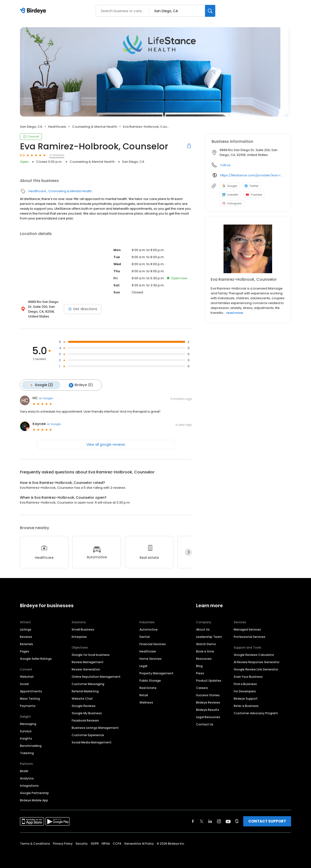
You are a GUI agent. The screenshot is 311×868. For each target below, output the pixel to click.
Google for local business (91, 654)
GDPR (95, 842)
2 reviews (57, 155)
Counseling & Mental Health (95, 127)
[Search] (210, 11)
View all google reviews (106, 443)
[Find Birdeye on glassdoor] (237, 820)
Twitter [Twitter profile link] (252, 186)
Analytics (27, 777)
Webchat (27, 675)
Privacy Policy (63, 842)
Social (24, 683)
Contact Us (205, 723)
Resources (204, 657)
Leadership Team (209, 636)
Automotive (149, 628)
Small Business (83, 628)
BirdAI (24, 770)
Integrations (29, 784)
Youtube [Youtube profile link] (254, 195)
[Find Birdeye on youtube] (228, 820)
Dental (145, 636)
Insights (26, 737)
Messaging (28, 723)
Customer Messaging (88, 683)
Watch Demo (206, 643)
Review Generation (86, 668)
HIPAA (106, 842)
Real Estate (148, 687)
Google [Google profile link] (230, 186)
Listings (26, 628)
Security (82, 842)
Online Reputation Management (96, 675)
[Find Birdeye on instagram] (219, 820)
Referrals (26, 643)
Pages (25, 650)
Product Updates (209, 679)
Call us (225, 165)
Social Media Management (92, 741)
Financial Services (153, 643)
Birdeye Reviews (208, 701)
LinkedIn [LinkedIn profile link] (230, 195)
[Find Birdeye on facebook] (193, 820)
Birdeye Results (208, 709)
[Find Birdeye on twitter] (202, 820)
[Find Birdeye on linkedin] (210, 820)
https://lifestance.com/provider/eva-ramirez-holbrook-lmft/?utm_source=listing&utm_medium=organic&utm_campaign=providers (252, 175)
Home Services (151, 657)
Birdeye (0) (78, 385)
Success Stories (208, 694)
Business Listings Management (95, 727)
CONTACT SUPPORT (267, 820)
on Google (46, 397)
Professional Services (250, 636)
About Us (203, 628)
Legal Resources (208, 716)
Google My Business (87, 712)
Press (200, 672)
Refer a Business (246, 705)
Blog (199, 665)
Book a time (205, 650)
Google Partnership (34, 792)
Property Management (156, 672)
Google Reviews (84, 705)
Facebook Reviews (85, 719)
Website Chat (82, 697)
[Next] (188, 551)
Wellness (146, 701)
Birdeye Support (246, 697)
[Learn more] (248, 249)
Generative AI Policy (139, 842)
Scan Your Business (248, 675)
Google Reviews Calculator (254, 654)
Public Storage (150, 679)
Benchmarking (31, 745)
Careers (202, 687)
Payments (28, 705)
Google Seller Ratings (36, 657)
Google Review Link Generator (256, 668)
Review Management (88, 661)
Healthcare (57, 127)
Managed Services (247, 628)
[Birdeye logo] (34, 11)
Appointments (31, 690)
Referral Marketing (85, 690)
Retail (144, 694)
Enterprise (79, 636)
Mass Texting (30, 697)
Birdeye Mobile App (34, 799)
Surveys (26, 730)
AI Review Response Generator (257, 661)
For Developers (245, 690)
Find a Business (245, 683)
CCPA (117, 842)
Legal (143, 665)
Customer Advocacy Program (256, 712)
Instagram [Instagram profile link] (232, 203)
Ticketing (27, 752)
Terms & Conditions (35, 842)
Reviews (26, 636)
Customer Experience (88, 734)
